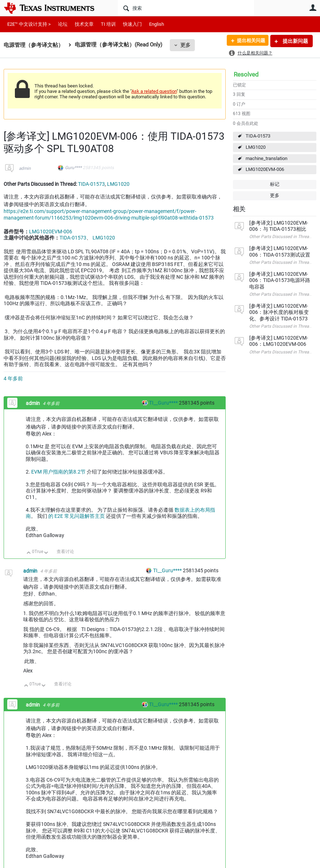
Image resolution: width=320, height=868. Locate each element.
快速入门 (132, 24)
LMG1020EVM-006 (265, 169)
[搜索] (186, 8)
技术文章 (84, 24)
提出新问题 (295, 41)
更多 (185, 45)
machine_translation (266, 158)
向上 (29, 553)
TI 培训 (108, 24)
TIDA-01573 (258, 136)
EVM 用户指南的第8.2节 (59, 472)
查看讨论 (65, 552)
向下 (46, 553)
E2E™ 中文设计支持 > (29, 24)
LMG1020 (256, 147)
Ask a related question (154, 91)
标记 (275, 184)
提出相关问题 (249, 41)
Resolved (246, 74)
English (157, 24)
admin (25, 168)
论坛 (63, 24)
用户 (313, 8)
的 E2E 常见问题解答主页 (77, 516)
